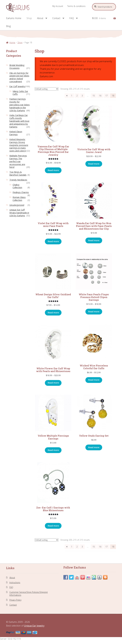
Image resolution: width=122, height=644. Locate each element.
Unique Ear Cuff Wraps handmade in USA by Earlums (19, 213)
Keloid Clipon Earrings (16, 133)
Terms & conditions (76, 6)
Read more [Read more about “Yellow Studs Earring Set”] (94, 447)
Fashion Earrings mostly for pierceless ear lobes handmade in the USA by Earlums (20, 105)
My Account (58, 6)
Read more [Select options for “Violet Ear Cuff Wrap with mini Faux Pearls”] (53, 241)
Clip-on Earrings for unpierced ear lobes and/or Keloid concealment (19, 77)
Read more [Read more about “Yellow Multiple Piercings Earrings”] (53, 450)
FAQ (72, 18)
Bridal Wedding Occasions (17, 67)
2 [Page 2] (77, 96)
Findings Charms (21, 192)
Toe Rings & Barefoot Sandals (18, 173)
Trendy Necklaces (18, 180)
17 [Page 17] (107, 96)
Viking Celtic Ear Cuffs (20, 93)
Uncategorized (17, 205)
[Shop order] (47, 89)
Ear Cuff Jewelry (17, 86)
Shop (29, 18)
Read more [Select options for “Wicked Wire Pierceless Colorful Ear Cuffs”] (94, 380)
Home (12, 43)
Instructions (15, 582)
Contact (56, 18)
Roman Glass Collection (19, 199)
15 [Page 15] (94, 96)
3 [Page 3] (82, 96)
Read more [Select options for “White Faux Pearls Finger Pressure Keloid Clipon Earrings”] (94, 312)
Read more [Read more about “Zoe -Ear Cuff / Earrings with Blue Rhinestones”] (53, 526)
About (40, 18)
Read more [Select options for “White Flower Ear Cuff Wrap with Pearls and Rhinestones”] (53, 383)
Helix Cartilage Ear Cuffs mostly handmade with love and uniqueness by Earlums (19, 121)
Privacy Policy (15, 600)
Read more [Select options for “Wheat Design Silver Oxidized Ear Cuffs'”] (53, 313)
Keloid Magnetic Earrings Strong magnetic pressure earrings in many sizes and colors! (19, 145)
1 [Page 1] (72, 96)
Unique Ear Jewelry (34, 626)
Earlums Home (14, 18)
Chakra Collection (17, 186)
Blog (8, 26)
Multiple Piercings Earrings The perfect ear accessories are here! (18, 161)
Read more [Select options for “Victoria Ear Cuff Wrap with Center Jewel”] (94, 164)
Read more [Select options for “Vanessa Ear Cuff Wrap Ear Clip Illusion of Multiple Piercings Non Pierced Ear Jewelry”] (53, 170)
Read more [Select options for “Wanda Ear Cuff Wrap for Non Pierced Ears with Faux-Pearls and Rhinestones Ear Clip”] (94, 240)
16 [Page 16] (100, 96)
